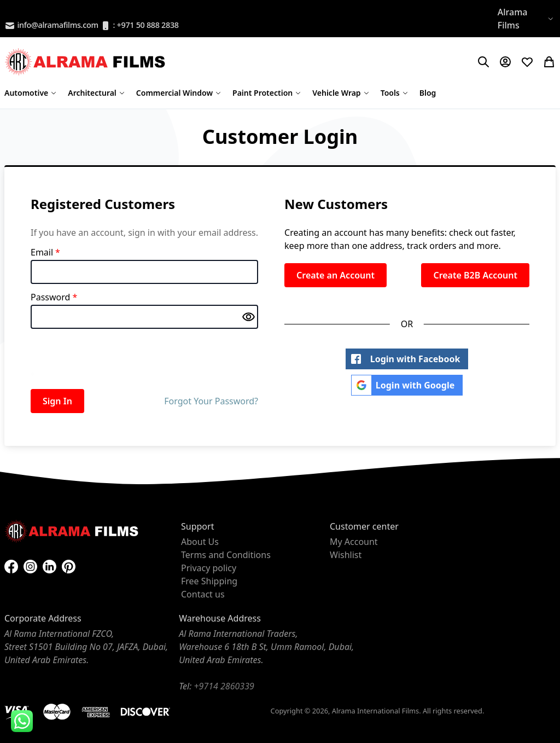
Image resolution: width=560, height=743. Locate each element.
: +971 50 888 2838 (139, 25)
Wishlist (346, 555)
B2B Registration (39, 12)
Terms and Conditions (226, 555)
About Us (200, 542)
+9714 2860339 (224, 686)
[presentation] (114, 357)
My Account (354, 542)
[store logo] (86, 62)
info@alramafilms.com (51, 25)
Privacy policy (209, 568)
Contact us (203, 594)
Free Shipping (209, 581)
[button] (527, 19)
